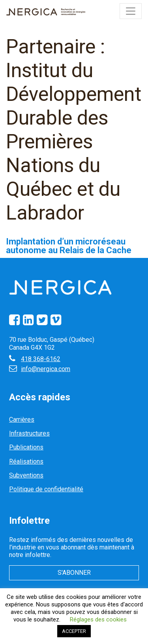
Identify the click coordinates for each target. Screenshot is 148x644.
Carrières (22, 420)
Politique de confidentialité (46, 489)
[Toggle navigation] (131, 11)
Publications (26, 447)
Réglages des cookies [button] (98, 619)
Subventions (26, 475)
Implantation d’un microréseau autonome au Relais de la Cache (69, 246)
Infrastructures (29, 433)
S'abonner (74, 573)
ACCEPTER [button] (74, 631)
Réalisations (26, 461)
